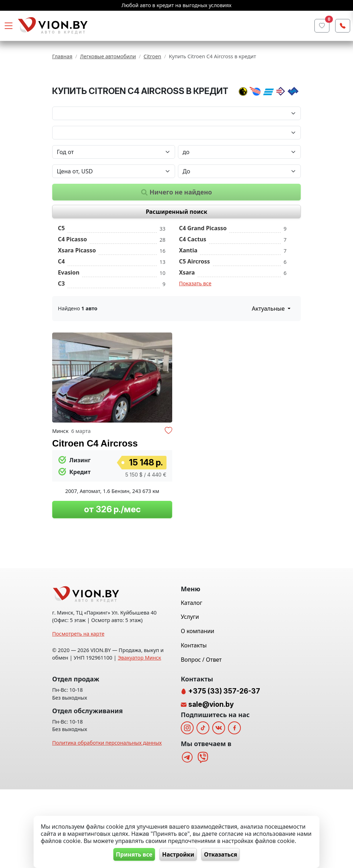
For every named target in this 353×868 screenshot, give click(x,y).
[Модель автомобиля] (176, 177)
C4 (61, 305)
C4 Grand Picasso (203, 272)
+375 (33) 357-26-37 (223, 770)
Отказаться (225, 854)
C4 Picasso (72, 283)
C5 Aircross (195, 305)
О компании (198, 710)
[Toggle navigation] (9, 26)
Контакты (194, 724)
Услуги (190, 695)
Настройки (178, 854)
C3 (61, 327)
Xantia (188, 295)
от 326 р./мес (112, 554)
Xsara (187, 316)
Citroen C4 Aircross (95, 487)
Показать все (195, 327)
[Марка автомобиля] (176, 157)
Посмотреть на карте (78, 712)
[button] (166, 421)
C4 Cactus (193, 283)
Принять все (130, 854)
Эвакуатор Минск (140, 736)
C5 (61, 272)
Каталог (192, 681)
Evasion (69, 316)
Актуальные (269, 352)
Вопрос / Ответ (201, 738)
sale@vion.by (211, 783)
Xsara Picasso (77, 295)
